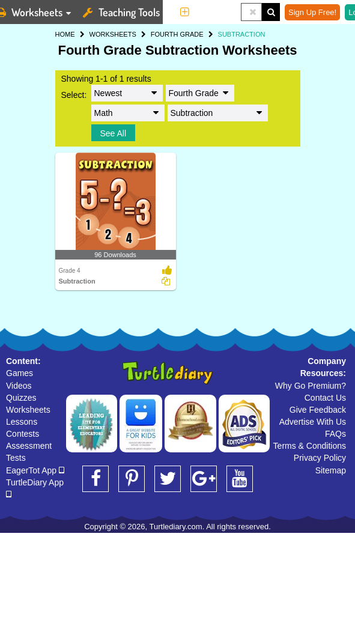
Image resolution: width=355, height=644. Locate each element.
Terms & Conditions (310, 446)
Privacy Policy (320, 458)
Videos (19, 386)
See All (114, 133)
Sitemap (331, 470)
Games (20, 373)
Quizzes (21, 398)
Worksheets (28, 410)
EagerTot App (35, 470)
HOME (65, 34)
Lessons (22, 422)
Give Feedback (318, 410)
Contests (23, 434)
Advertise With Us (313, 422)
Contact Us (325, 398)
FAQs (335, 434)
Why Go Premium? (311, 386)
